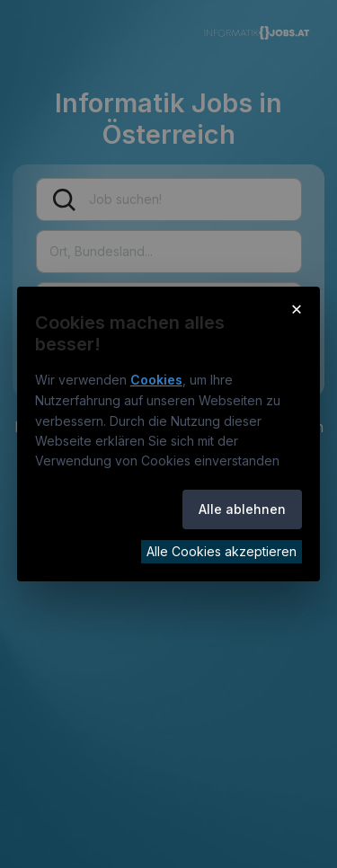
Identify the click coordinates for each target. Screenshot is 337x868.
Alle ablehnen (242, 509)
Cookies (156, 380)
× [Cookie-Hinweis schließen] (297, 308)
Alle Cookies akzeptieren (222, 551)
